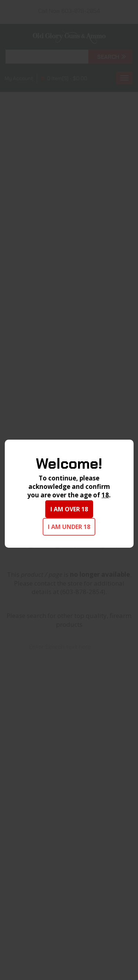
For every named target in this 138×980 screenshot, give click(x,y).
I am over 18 (69, 509)
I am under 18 (69, 527)
